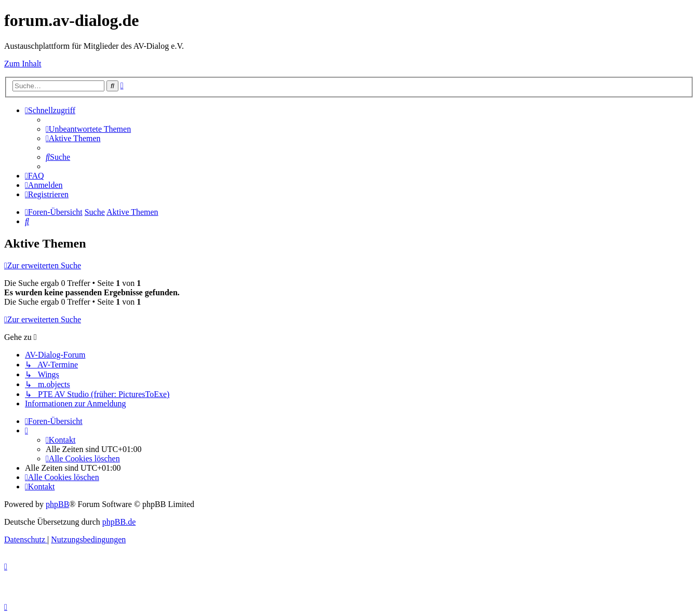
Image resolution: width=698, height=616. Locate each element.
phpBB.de (119, 522)
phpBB (57, 504)
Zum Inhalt (23, 64)
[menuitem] (88, 129)
